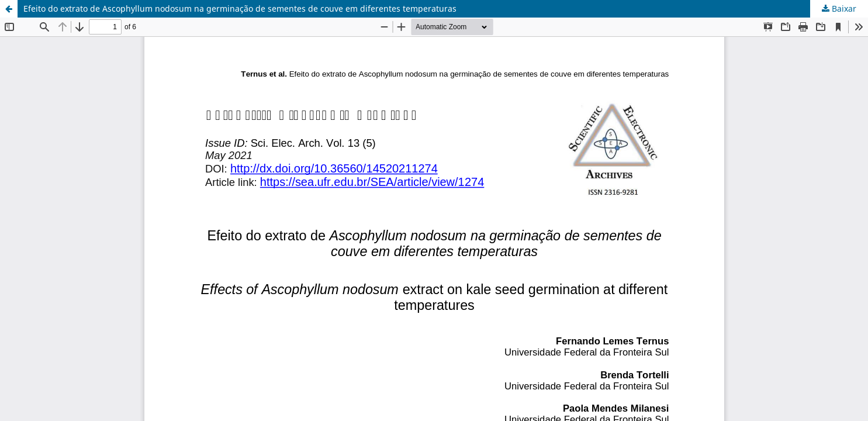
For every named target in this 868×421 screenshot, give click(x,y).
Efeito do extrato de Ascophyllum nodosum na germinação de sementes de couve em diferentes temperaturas (240, 8)
